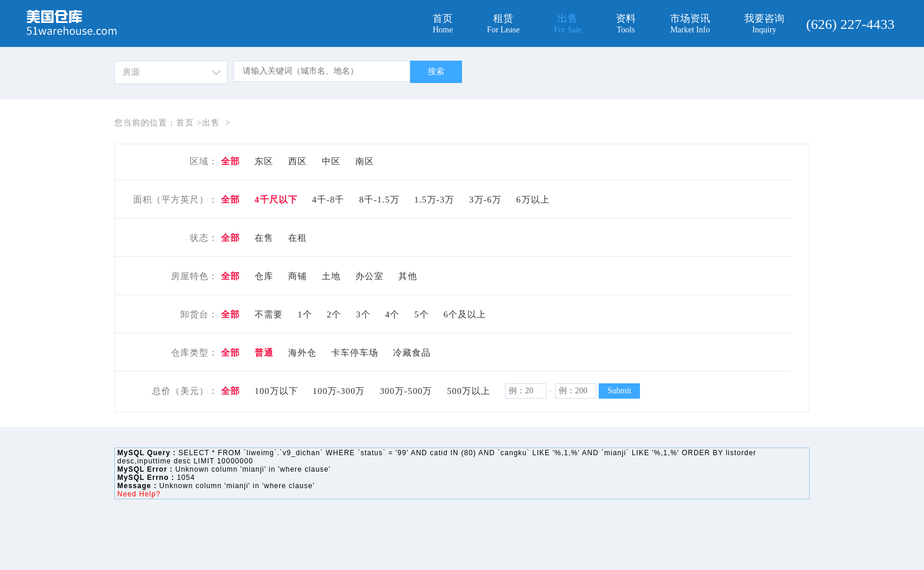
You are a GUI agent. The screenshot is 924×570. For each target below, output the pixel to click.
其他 (408, 276)
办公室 (369, 276)
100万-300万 (339, 391)
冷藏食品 (412, 353)
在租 (298, 238)
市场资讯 (690, 24)
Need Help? (139, 494)
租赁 (503, 24)
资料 (626, 24)
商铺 (298, 276)
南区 (365, 161)
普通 (264, 353)
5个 (422, 314)
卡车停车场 (355, 353)
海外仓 (302, 353)
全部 (230, 161)
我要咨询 (764, 24)
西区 (298, 161)
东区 (264, 161)
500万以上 (469, 391)
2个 (334, 314)
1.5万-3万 (434, 200)
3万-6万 (485, 200)
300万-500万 (406, 391)
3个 (363, 314)
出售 (568, 24)
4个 (393, 314)
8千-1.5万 (379, 200)
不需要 (269, 314)
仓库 (264, 276)
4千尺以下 (276, 200)
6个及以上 (465, 314)
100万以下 (276, 391)
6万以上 (533, 200)
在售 (264, 238)
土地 (331, 276)
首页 (443, 24)
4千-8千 (329, 200)
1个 (305, 314)
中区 (331, 161)
